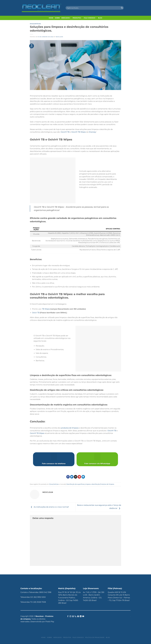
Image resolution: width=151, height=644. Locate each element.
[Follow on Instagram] (70, 616)
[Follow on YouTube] (83, 616)
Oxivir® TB (65, 132)
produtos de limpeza (70, 428)
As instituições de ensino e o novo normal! (49, 507)
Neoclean (59, 37)
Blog (100, 18)
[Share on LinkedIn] (83, 477)
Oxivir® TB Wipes (79, 132)
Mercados (66, 18)
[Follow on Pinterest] (78, 616)
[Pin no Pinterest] (79, 477)
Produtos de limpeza (107, 484)
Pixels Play (50, 622)
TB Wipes (46, 309)
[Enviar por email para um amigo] (76, 477)
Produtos (77, 18)
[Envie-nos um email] (73, 616)
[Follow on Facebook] (68, 616)
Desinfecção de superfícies (75, 484)
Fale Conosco (90, 18)
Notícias (38, 24)
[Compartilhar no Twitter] (72, 477)
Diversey (92, 132)
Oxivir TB (36, 313)
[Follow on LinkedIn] (81, 616)
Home (51, 18)
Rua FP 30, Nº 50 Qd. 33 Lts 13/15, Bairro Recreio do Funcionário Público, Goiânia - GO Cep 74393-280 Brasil (69, 598)
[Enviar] (122, 8)
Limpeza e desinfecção (92, 484)
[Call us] (75, 616)
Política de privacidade (95, 637)
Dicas (32, 24)
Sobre (57, 18)
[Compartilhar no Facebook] (68, 477)
